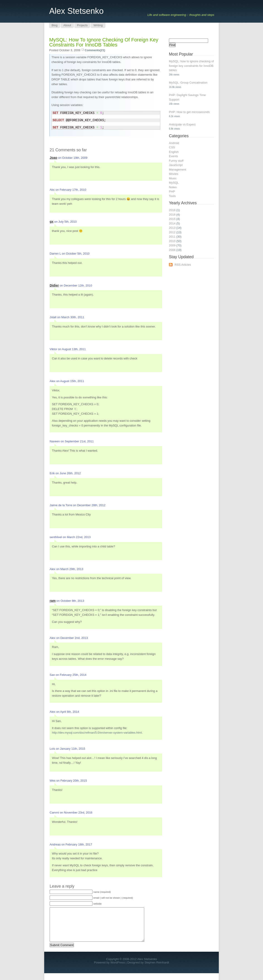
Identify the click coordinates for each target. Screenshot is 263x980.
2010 (172, 241)
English (174, 152)
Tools (172, 196)
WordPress (118, 969)
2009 (172, 245)
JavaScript (176, 165)
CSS (172, 147)
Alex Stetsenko (76, 11)
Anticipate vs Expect (182, 124)
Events (173, 156)
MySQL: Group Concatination (188, 83)
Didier (54, 285)
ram (53, 601)
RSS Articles (183, 265)
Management (178, 170)
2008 (172, 250)
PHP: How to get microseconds (189, 112)
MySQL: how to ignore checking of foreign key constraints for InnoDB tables (104, 42)
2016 (172, 215)
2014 (172, 223)
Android (174, 143)
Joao (53, 158)
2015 (172, 219)
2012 (172, 232)
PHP (172, 191)
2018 (172, 210)
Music (173, 178)
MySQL (174, 183)
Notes (173, 187)
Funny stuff (176, 161)
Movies (174, 174)
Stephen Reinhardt (157, 969)
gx (52, 222)
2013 (172, 228)
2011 (172, 237)
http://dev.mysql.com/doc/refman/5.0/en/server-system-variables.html (97, 733)
